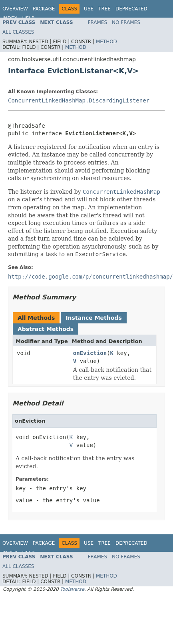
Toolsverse (72, 589)
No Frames (126, 22)
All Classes (18, 32)
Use (89, 9)
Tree (104, 9)
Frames (98, 22)
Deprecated (131, 9)
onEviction (90, 353)
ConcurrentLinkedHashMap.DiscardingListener (79, 100)
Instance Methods (93, 318)
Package (44, 9)
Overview (15, 9)
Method (106, 42)
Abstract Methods (46, 329)
